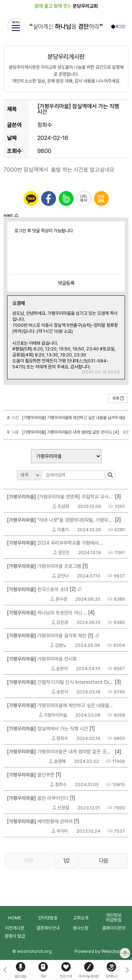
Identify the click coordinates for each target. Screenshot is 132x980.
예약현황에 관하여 (40, 821)
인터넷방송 (48, 918)
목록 (118, 398)
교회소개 (81, 918)
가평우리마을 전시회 (42, 659)
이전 (29, 861)
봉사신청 (81, 928)
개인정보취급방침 (114, 918)
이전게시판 (15, 928)
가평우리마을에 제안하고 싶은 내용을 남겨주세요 (60, 705)
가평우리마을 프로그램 (44, 566)
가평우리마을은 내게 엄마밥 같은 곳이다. (60, 752)
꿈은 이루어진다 (38, 798)
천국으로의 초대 (38, 589)
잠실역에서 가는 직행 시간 (48, 729)
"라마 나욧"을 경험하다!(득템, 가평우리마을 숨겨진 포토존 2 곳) (60, 520)
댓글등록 (66, 283)
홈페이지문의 (114, 928)
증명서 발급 (15, 936)
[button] (127, 970)
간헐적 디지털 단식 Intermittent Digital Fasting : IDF (60, 682)
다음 (103, 861)
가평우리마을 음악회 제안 (47, 636)
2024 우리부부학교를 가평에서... (55, 543)
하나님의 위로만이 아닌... (47, 613)
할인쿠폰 (31, 775)
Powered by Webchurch (100, 951)
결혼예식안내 (48, 928)
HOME (15, 918)
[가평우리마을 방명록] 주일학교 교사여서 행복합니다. (60, 497)
